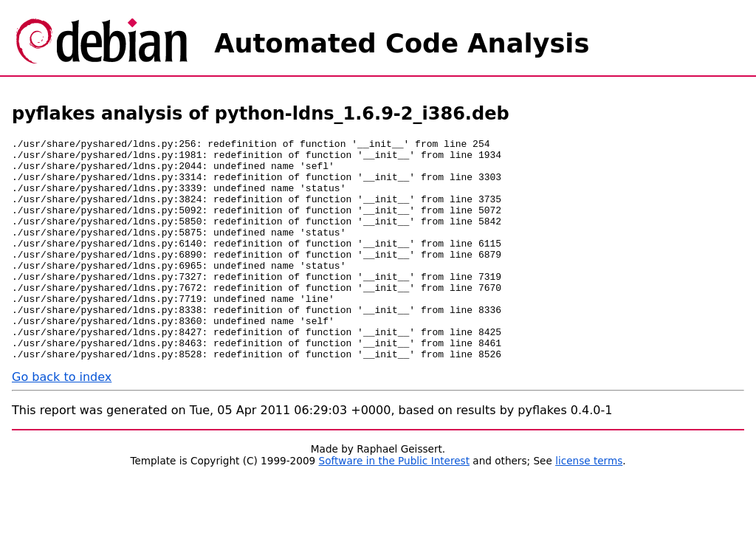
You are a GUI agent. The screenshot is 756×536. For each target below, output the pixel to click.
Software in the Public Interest (395, 505)
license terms (589, 505)
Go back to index (62, 421)
